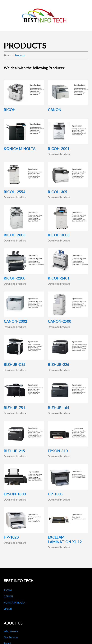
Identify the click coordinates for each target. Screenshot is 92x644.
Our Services (11, 637)
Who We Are (11, 631)
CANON (8, 596)
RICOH (8, 590)
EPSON (8, 609)
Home (8, 55)
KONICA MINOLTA (14, 603)
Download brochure (59, 154)
